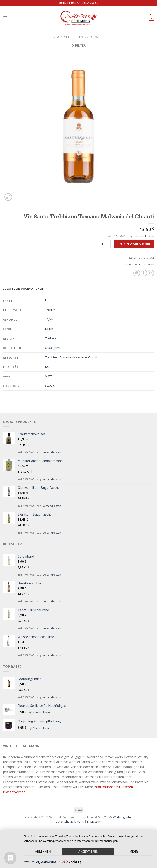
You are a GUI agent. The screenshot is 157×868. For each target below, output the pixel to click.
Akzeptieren (88, 852)
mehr (134, 852)
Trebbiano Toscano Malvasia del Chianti (71, 357)
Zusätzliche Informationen (23, 289)
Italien (49, 329)
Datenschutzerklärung (70, 822)
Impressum (94, 822)
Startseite (63, 37)
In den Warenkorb (134, 244)
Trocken (50, 310)
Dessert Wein (92, 37)
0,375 (49, 376)
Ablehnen (43, 852)
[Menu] (5, 18)
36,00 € (50, 386)
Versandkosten (144, 236)
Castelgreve (53, 348)
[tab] (23, 289)
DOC (48, 367)
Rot (47, 300)
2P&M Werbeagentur (118, 817)
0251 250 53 (91, 3)
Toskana (51, 338)
